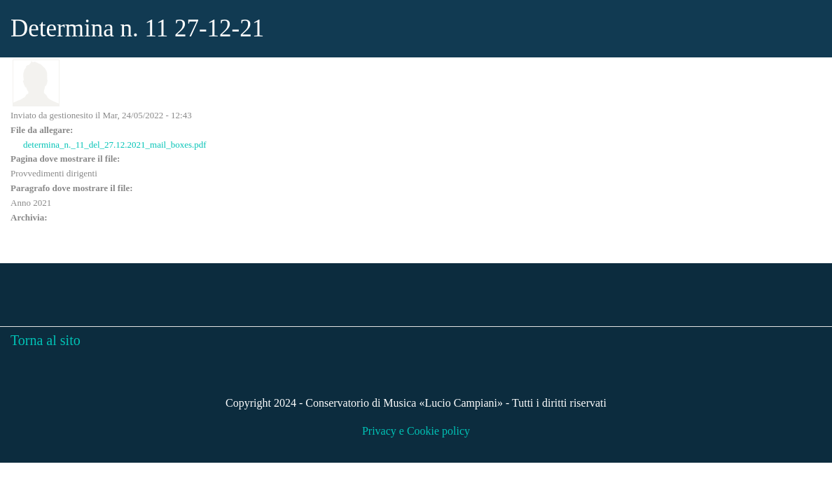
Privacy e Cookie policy (416, 431)
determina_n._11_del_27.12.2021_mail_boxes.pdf (115, 145)
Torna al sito (46, 340)
